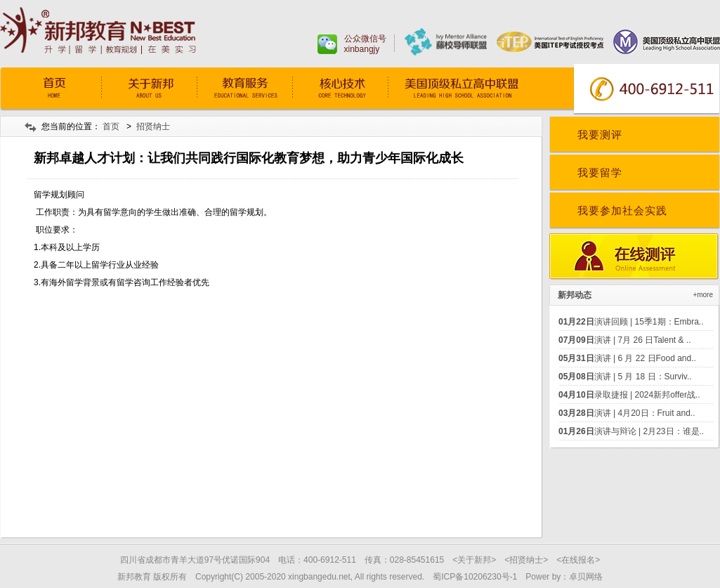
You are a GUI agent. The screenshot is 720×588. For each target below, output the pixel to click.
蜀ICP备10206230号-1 (475, 577)
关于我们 (149, 89)
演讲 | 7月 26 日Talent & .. (625, 340)
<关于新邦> (474, 560)
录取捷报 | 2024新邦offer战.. (629, 395)
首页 (53, 89)
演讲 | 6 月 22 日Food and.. (627, 358)
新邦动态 (575, 295)
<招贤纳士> (526, 560)
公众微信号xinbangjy (365, 44)
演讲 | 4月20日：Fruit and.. (627, 413)
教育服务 (244, 89)
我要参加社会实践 (622, 210)
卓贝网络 (586, 577)
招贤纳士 (153, 126)
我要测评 (600, 135)
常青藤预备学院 (476, 89)
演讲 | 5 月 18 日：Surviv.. (625, 377)
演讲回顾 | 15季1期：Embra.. (631, 322)
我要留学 (600, 172)
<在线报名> (578, 560)
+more (703, 295)
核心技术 (340, 89)
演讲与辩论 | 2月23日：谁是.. (631, 431)
